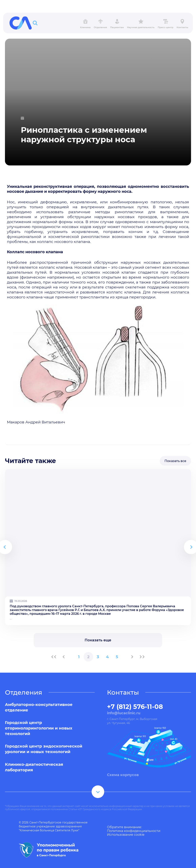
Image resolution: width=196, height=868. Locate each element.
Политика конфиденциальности (134, 831)
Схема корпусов (123, 775)
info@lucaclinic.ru (124, 713)
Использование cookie (126, 835)
